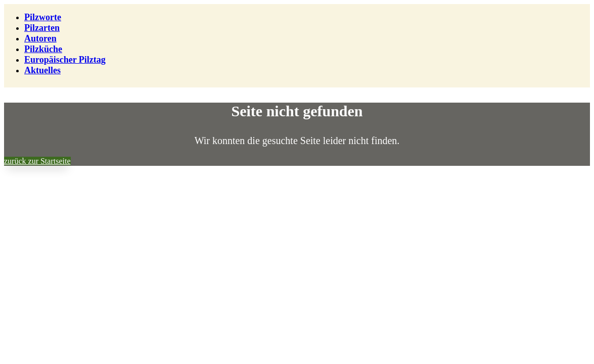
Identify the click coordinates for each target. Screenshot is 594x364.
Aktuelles (42, 70)
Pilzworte (43, 17)
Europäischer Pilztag (65, 60)
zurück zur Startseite (37, 161)
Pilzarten (42, 28)
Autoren (40, 38)
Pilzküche (43, 49)
